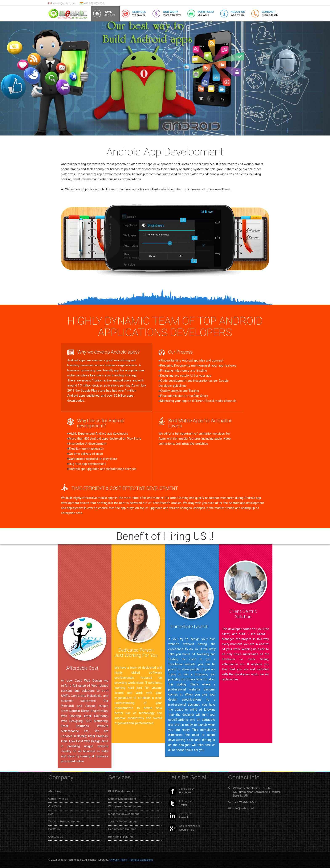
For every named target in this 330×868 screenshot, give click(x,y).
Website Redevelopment (65, 821)
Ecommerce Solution (122, 829)
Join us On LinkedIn (180, 816)
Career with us (58, 799)
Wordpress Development (125, 806)
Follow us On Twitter (182, 804)
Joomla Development (123, 821)
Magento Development (124, 814)
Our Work (55, 806)
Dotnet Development (122, 799)
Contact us (56, 837)
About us (54, 791)
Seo (51, 814)
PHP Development (121, 791)
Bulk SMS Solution (121, 837)
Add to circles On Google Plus (184, 828)
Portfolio (54, 829)
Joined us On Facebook (182, 791)
